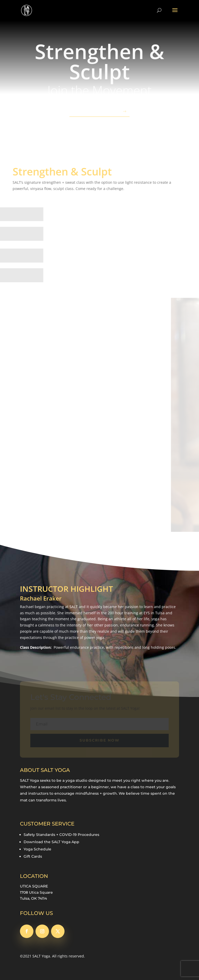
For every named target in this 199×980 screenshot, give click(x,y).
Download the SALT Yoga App (51, 842)
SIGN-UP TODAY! (97, 111)
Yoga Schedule (37, 849)
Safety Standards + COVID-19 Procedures (61, 835)
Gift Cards (33, 856)
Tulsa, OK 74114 (33, 898)
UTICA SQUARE (34, 886)
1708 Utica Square (36, 892)
